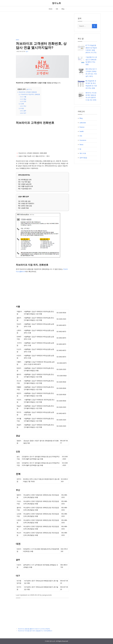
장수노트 (56, 3)
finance (82, 127)
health (82, 131)
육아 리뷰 (83, 153)
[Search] (95, 26)
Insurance (83, 140)
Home (50, 9)
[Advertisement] (42, 26)
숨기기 (29, 89)
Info (57, 9)
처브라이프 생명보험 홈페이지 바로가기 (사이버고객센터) (34, 629)
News (81, 145)
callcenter (83, 123)
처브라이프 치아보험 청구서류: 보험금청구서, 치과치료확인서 (35, 631)
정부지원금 (83, 158)
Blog (63, 9)
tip (80, 149)
